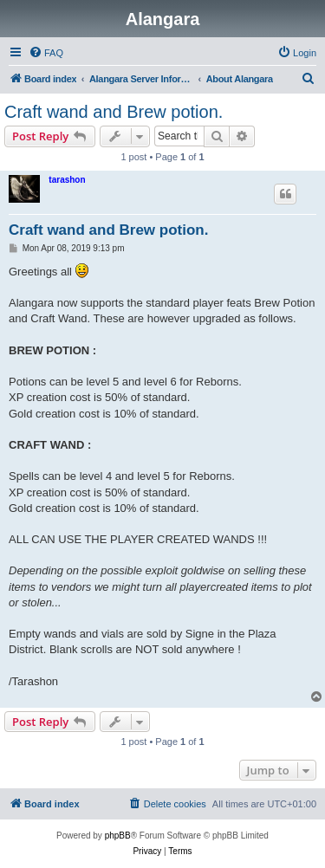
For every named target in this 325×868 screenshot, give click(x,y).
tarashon (67, 180)
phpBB (118, 836)
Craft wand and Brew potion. (114, 112)
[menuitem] (46, 53)
